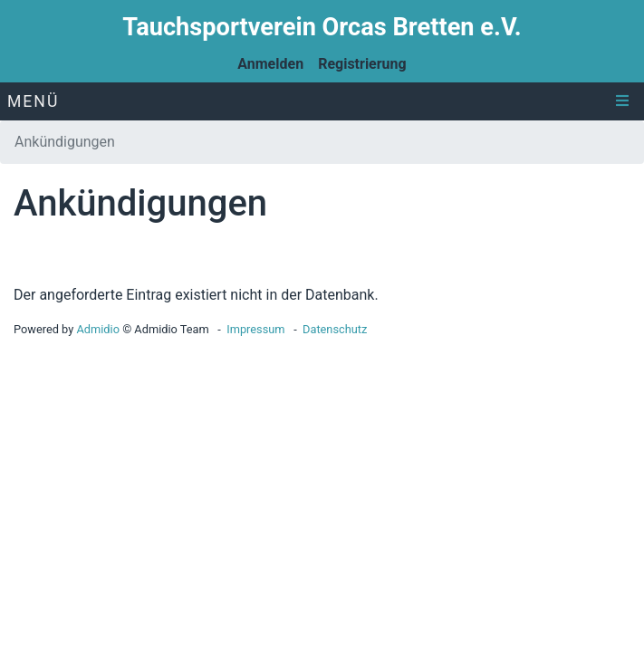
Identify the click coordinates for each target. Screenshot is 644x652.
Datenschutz (335, 329)
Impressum (255, 329)
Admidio (98, 329)
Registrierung (362, 64)
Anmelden (270, 64)
